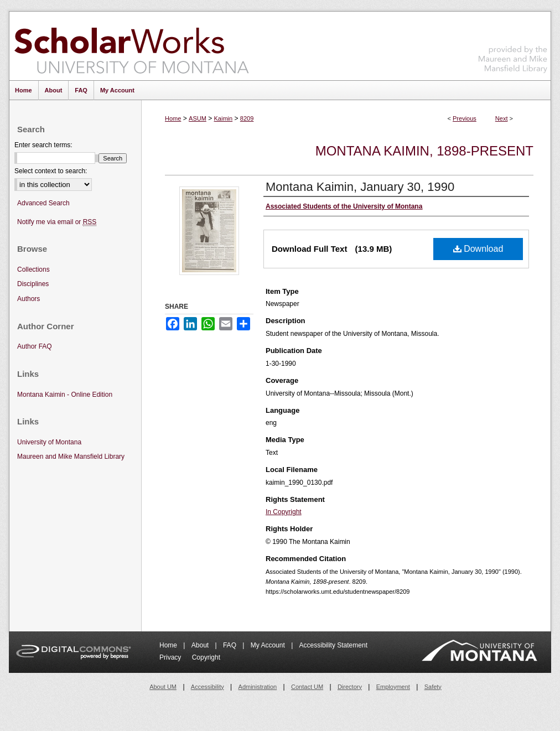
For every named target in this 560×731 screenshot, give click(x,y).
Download (478, 249)
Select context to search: (51, 171)
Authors (28, 299)
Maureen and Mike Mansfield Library (513, 44)
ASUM (198, 118)
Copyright (206, 657)
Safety (433, 687)
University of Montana (49, 442)
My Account (269, 645)
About (201, 645)
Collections (33, 269)
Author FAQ (35, 346)
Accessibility (208, 687)
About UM (163, 687)
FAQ (230, 645)
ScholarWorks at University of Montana (131, 46)
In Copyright (284, 512)
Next (502, 118)
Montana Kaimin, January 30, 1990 (360, 187)
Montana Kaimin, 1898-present (424, 151)
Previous (465, 118)
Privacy (171, 657)
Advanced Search (43, 203)
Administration (258, 687)
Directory (350, 687)
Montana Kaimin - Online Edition (65, 395)
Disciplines (33, 284)
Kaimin (224, 118)
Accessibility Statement (333, 645)
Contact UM (307, 687)
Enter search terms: (43, 145)
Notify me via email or (57, 222)
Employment (393, 687)
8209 (247, 118)
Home (173, 118)
